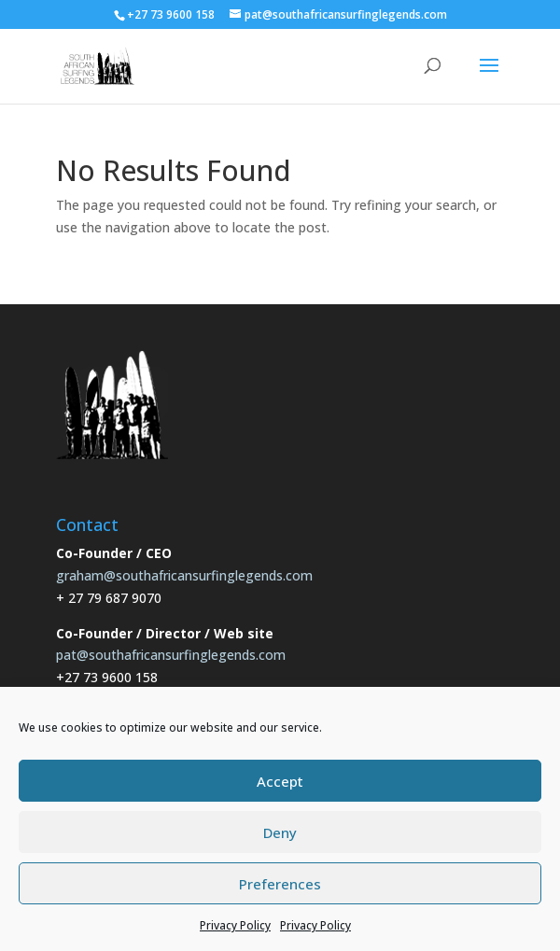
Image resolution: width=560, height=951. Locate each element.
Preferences (280, 884)
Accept (280, 781)
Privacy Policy (235, 925)
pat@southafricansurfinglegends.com (171, 655)
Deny (280, 832)
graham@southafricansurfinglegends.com (184, 575)
